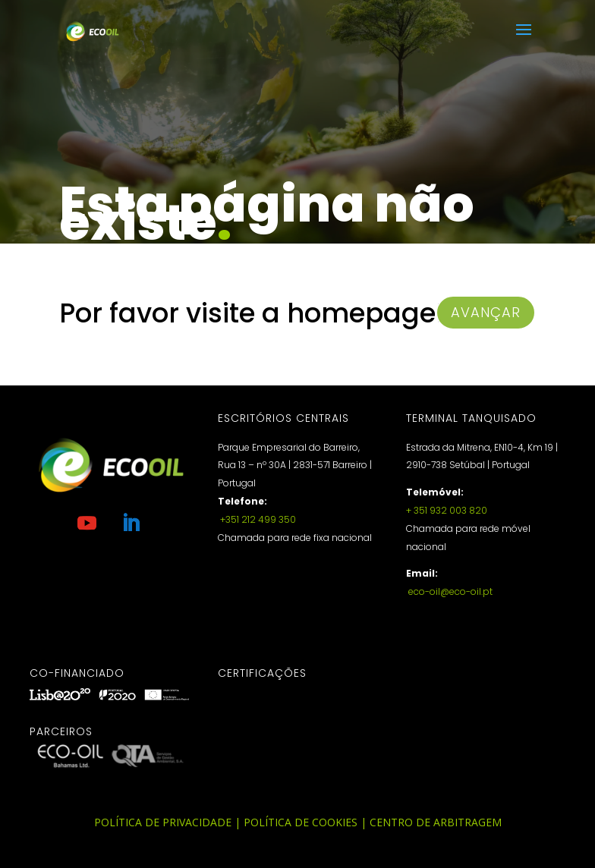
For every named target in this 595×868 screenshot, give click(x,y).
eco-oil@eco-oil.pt (449, 591)
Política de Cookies (301, 822)
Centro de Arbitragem (436, 822)
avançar (486, 312)
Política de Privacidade (163, 822)
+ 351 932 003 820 (447, 510)
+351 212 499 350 (257, 519)
